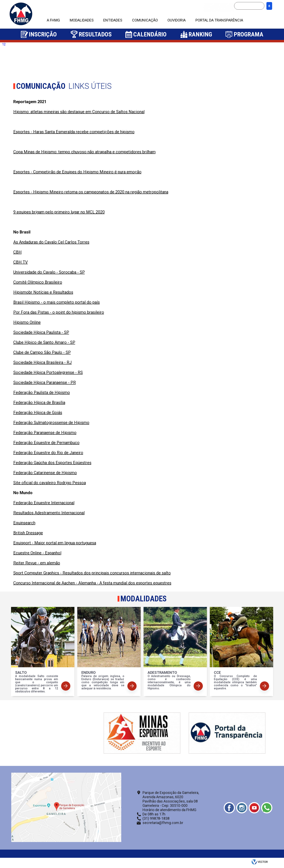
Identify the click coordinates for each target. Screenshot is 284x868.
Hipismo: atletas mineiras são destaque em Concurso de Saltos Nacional (79, 112)
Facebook (229, 808)
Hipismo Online (27, 322)
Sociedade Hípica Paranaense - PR (45, 382)
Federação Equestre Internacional (44, 503)
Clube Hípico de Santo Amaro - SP (44, 342)
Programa (249, 34)
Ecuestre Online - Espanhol (37, 553)
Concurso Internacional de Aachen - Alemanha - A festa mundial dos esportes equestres (92, 583)
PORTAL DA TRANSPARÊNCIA (219, 20)
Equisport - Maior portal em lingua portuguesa (55, 543)
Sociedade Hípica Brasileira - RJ (43, 362)
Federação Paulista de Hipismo (42, 392)
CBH (17, 252)
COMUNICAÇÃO (145, 20)
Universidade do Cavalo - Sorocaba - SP (49, 272)
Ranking (200, 34)
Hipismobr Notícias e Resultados (43, 292)
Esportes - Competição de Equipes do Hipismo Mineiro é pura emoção (77, 172)
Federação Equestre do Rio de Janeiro (48, 453)
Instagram (242, 808)
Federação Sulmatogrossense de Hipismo (51, 423)
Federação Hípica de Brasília (39, 402)
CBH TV (21, 262)
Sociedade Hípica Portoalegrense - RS (48, 372)
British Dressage (28, 533)
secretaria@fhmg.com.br (163, 823)
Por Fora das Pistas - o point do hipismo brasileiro (59, 312)
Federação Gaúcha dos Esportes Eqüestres (52, 463)
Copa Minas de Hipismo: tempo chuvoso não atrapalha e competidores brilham (84, 152)
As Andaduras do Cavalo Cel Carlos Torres (51, 242)
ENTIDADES (113, 20)
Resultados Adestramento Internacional (49, 513)
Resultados (95, 34)
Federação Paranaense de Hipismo (45, 433)
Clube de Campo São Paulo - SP (42, 352)
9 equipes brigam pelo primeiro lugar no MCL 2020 (59, 212)
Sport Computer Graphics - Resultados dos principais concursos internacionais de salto (92, 573)
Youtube (254, 808)
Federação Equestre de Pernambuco (46, 443)
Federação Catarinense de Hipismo (45, 473)
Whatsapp (267, 808)
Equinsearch (24, 523)
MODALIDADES (82, 20)
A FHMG (53, 20)
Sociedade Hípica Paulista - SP (41, 332)
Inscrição (43, 34)
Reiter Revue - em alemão (37, 563)
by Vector (260, 863)
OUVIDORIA (177, 20)
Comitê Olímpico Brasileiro (38, 282)
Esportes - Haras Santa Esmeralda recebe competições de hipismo (74, 132)
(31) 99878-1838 (156, 818)
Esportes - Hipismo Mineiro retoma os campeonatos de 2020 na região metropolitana (91, 192)
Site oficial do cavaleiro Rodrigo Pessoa (50, 483)
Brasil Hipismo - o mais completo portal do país (57, 302)
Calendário (150, 34)
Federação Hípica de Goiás (38, 413)
